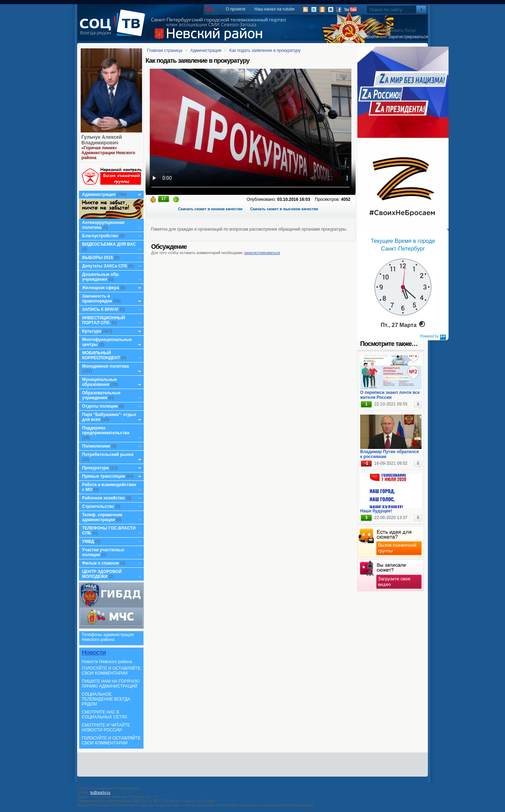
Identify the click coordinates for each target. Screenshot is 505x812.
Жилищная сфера (100, 288)
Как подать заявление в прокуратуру (265, 50)
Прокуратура (96, 468)
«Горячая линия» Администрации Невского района (108, 153)
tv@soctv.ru (100, 792)
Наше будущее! (376, 511)
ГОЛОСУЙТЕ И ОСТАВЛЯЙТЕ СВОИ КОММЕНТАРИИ (111, 671)
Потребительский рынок (108, 455)
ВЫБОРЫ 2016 (97, 258)
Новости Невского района (107, 662)
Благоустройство (101, 236)
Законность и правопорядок (97, 299)
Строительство (98, 506)
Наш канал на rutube (274, 9)
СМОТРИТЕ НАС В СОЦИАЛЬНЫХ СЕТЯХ (105, 715)
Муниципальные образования (99, 382)
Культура (92, 331)
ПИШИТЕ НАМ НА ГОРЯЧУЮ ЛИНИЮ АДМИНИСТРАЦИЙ (111, 684)
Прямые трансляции (104, 476)
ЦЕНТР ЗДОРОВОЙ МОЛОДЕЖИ (102, 574)
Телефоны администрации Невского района (108, 637)
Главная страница (165, 50)
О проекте (235, 9)
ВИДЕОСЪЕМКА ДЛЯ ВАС (109, 244)
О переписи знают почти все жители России (390, 395)
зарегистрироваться (262, 253)
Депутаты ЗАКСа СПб (105, 266)
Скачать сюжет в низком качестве (210, 209)
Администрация (99, 195)
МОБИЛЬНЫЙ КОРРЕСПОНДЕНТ (102, 355)
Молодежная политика (106, 366)
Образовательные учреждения (101, 395)
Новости (94, 653)
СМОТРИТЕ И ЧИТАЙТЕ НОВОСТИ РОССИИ (106, 728)
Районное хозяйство (103, 498)
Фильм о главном (100, 563)
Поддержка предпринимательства (106, 430)
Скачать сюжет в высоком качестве (284, 209)
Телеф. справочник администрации (102, 517)
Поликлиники (96, 446)
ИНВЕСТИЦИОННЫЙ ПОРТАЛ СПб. (104, 320)
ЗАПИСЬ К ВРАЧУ (100, 309)
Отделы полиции (100, 406)
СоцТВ (114, 28)
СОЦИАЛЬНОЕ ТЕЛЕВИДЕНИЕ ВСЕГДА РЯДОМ (106, 699)
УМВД (88, 541)
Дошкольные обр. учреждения (101, 277)
